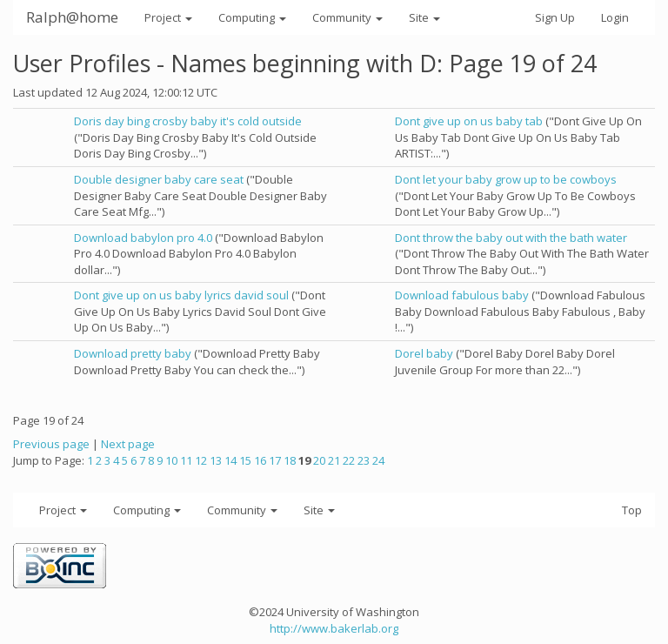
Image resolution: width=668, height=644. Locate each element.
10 (171, 460)
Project (168, 17)
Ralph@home (72, 17)
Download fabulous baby (462, 295)
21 (334, 460)
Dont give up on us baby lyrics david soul (181, 295)
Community (347, 17)
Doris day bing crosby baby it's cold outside (188, 121)
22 (349, 460)
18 (290, 460)
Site (424, 17)
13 (216, 460)
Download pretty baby (133, 353)
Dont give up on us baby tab (469, 121)
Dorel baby (424, 353)
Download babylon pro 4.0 (143, 238)
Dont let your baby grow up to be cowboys (506, 179)
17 (275, 460)
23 (364, 460)
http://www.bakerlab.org (334, 628)
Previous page (51, 444)
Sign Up (555, 17)
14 (230, 460)
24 (378, 460)
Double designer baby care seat (159, 179)
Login (615, 17)
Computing (252, 17)
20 (319, 460)
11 (186, 460)
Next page (128, 444)
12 (201, 460)
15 (245, 460)
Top (632, 510)
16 (260, 460)
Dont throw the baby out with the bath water (511, 238)
